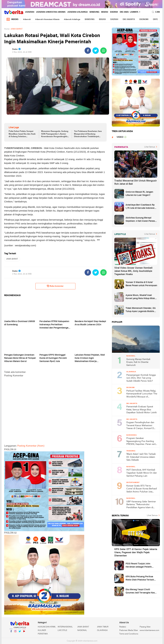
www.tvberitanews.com (149, 630)
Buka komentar (55, 286)
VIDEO (120, 137)
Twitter (20, 633)
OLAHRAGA (102, 630)
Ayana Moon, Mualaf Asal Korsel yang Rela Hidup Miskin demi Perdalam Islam (141, 297)
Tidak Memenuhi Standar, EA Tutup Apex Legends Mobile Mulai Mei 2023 (141, 310)
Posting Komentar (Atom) (31, 446)
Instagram (15, 633)
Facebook (11, 633)
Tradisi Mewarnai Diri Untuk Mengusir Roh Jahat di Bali (136, 182)
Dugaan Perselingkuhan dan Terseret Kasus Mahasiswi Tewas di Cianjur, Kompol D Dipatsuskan (140, 426)
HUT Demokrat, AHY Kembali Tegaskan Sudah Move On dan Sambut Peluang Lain (142, 473)
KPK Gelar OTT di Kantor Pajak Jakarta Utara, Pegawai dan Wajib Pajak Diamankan (136, 553)
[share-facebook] (88, 51)
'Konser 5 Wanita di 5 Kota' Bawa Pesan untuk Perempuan (141, 284)
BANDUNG (94, 12)
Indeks (12, 19)
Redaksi (123, 627)
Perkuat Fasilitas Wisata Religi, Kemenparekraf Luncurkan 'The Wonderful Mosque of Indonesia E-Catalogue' (142, 394)
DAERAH (114, 12)
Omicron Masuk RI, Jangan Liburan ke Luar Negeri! (139, 194)
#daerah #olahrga (78, 12)
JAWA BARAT (12, 259)
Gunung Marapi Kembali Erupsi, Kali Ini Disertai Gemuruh (138, 362)
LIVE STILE (62, 630)
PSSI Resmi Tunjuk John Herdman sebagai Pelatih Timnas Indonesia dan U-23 (139, 566)
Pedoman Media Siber (129, 630)
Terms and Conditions (129, 634)
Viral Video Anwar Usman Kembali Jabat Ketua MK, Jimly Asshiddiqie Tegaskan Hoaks (133, 271)
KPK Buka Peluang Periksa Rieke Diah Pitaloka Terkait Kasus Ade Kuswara (140, 579)
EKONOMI (144, 19)
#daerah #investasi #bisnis (51, 12)
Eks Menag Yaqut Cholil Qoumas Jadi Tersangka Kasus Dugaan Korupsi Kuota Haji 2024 (141, 591)
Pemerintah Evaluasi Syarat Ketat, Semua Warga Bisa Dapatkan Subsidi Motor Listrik (141, 410)
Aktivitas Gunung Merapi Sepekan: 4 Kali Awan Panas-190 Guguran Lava (141, 220)
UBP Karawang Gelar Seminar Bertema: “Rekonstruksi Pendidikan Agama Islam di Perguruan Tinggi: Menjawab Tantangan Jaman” (141, 505)
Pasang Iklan (145, 627)
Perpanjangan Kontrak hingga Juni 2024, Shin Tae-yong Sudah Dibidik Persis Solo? (141, 378)
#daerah (30, 12)
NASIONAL (82, 630)
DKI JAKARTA (126, 12)
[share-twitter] (96, 51)
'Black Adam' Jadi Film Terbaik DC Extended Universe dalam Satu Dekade (141, 457)
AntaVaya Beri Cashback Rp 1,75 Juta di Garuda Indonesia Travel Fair (141, 207)
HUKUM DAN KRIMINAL (48, 627)
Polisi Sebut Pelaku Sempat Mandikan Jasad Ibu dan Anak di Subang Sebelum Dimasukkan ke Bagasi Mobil (22, 134)
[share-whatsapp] (103, 51)
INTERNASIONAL (65, 627)
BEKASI (105, 12)
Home (7, 29)
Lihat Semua (150, 147)
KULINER (42, 630)
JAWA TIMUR (103, 627)
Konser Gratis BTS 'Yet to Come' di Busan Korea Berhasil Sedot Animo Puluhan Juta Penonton (142, 489)
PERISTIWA (43, 634)
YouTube (24, 633)
